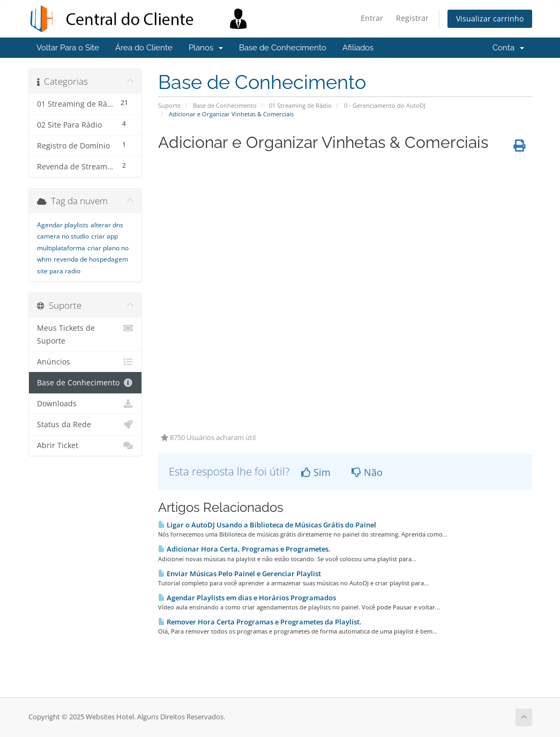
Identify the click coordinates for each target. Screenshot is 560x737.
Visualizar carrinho (490, 18)
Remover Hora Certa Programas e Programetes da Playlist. (260, 622)
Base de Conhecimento (283, 48)
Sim (316, 472)
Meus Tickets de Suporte (85, 334)
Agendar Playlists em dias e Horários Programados (247, 598)
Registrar (412, 18)
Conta (508, 48)
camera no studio (63, 236)
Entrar (372, 18)
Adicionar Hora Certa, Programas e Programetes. (244, 549)
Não (367, 472)
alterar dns (107, 225)
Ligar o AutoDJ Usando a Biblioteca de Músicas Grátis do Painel (267, 525)
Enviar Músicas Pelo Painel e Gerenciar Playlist (240, 574)
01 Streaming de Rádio (300, 105)
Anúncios (85, 362)
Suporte (169, 105)
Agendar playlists (63, 225)
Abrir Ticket (85, 445)
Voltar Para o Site (68, 48)
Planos (206, 48)
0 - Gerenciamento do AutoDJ (385, 105)
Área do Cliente (144, 48)
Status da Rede (85, 425)
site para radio (59, 271)
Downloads (85, 404)
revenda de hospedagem (91, 259)
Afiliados (358, 48)
